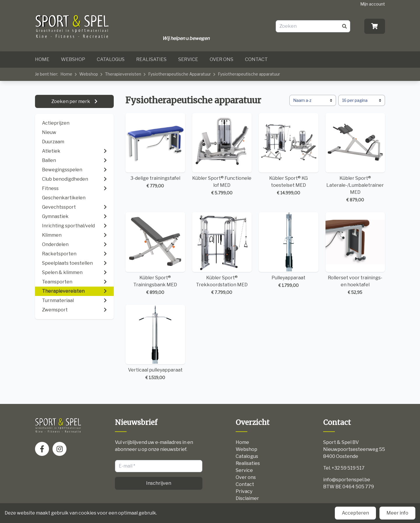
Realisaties (151, 59)
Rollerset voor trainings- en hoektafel (355, 254)
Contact (256, 59)
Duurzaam (53, 142)
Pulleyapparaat (289, 250)
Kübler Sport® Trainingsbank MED (155, 254)
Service (188, 59)
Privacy (244, 491)
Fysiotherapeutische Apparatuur (180, 74)
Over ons (222, 59)
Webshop (73, 59)
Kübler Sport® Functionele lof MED (222, 155)
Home (42, 59)
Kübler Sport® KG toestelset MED (289, 155)
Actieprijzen (56, 123)
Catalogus (111, 59)
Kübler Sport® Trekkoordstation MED (222, 254)
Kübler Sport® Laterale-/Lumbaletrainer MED (355, 158)
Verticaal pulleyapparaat (155, 343)
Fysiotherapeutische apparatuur (249, 74)
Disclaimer (247, 498)
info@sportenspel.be (347, 480)
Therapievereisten (123, 74)
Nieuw (49, 132)
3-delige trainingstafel (155, 151)
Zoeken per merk (71, 101)
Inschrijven (159, 483)
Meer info (397, 513)
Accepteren (355, 513)
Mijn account (373, 4)
